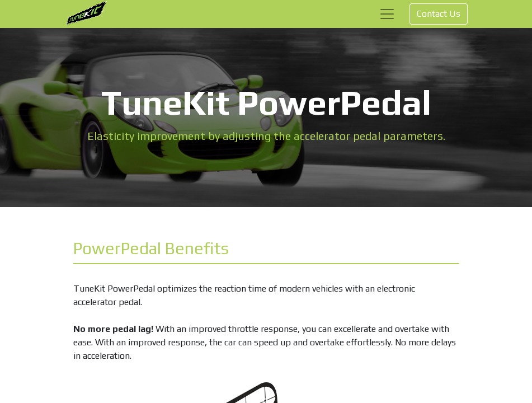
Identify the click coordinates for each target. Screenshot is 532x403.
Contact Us (439, 14)
